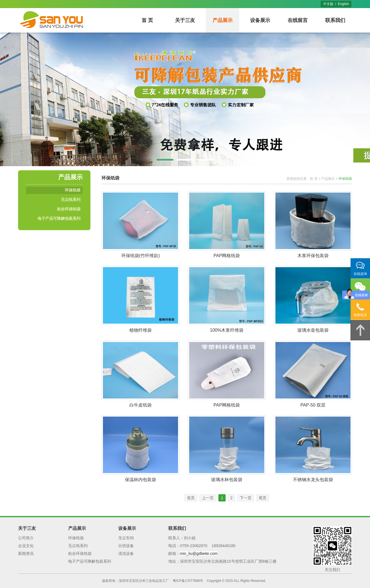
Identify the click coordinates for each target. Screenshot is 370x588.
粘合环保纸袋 (69, 209)
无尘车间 (126, 538)
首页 (191, 498)
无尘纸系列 (71, 200)
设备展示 (260, 20)
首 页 (147, 20)
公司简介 (26, 538)
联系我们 (335, 20)
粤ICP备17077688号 (188, 581)
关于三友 (185, 20)
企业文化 (26, 546)
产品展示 (223, 20)
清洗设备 (126, 553)
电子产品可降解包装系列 (59, 218)
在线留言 (298, 20)
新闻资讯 (26, 553)
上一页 (208, 498)
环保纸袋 (73, 190)
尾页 (263, 498)
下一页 (246, 498)
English (343, 4)
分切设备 (126, 546)
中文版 (328, 4)
